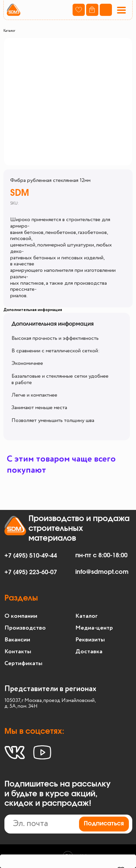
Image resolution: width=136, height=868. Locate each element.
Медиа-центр (94, 628)
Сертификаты (23, 663)
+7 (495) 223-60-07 (31, 572)
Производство (25, 628)
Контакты (18, 652)
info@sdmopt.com (102, 572)
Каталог (9, 31)
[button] (121, 10)
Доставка (89, 652)
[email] (68, 824)
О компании (21, 616)
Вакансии (17, 640)
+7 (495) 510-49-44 (31, 556)
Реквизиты (90, 640)
